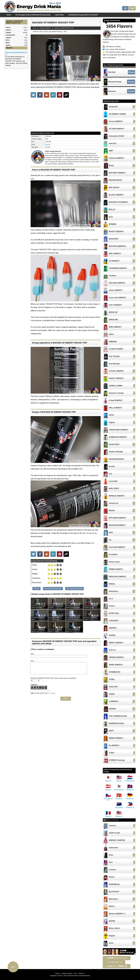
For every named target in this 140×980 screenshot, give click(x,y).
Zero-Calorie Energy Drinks (53, 589)
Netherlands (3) (130, 780)
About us (58, 973)
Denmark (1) (119, 798)
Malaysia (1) (119, 815)
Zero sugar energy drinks (75, 589)
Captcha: (34, 687)
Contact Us (81, 973)
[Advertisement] (66, 115)
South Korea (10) (119, 789)
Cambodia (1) (130, 789)
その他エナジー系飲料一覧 (117, 966)
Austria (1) (108, 789)
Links (75, 973)
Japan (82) (108, 780)
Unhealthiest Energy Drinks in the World (83, 15)
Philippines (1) (130, 807)
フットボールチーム (114, 962)
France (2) (108, 815)
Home (9, 15)
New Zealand (119, 807)
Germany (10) (130, 798)
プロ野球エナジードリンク (117, 958)
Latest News (59, 15)
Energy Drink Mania (72, 976)
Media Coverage (67, 973)
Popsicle (48, 144)
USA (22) (119, 780)
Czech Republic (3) (108, 798)
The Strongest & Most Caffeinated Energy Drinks (33, 15)
